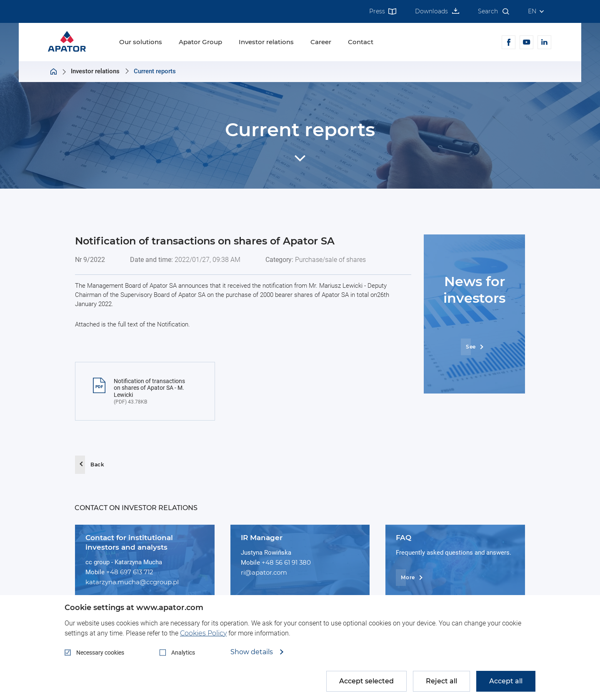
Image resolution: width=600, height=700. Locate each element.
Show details (252, 652)
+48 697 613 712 (130, 572)
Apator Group (200, 42)
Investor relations (266, 42)
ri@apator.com (264, 572)
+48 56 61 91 (280, 562)
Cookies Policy (203, 633)
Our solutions (141, 42)
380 (305, 562)
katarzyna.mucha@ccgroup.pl (132, 582)
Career (321, 42)
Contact (361, 42)
